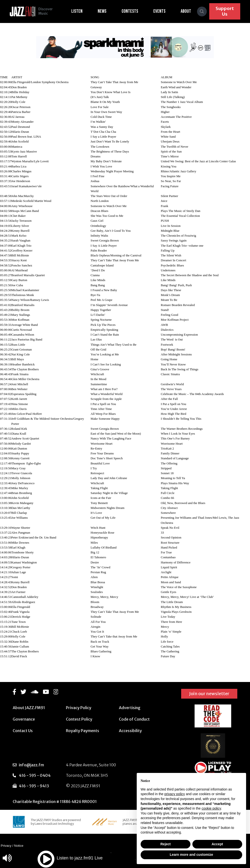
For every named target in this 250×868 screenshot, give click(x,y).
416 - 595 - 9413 (34, 786)
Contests (133, 11)
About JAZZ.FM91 (29, 708)
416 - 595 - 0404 (35, 775)
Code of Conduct (134, 719)
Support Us (226, 11)
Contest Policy (79, 719)
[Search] (205, 11)
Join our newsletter (209, 694)
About (189, 11)
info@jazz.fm (31, 765)
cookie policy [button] (211, 808)
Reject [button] (166, 844)
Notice (19, 846)
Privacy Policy (79, 708)
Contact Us (23, 731)
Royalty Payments (83, 731)
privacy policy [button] (175, 794)
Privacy (6, 846)
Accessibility (130, 731)
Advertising (130, 708)
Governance (24, 719)
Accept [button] (217, 844)
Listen (80, 11)
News (105, 11)
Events (163, 11)
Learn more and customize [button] (191, 855)
